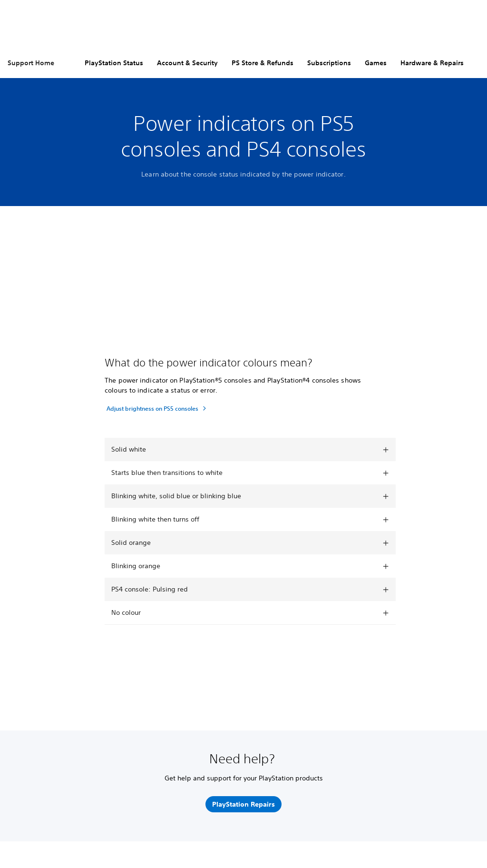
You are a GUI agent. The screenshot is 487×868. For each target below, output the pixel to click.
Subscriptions (329, 63)
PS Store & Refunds (263, 63)
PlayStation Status (114, 63)
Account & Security (187, 63)
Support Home (31, 63)
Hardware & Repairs (432, 63)
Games (376, 63)
